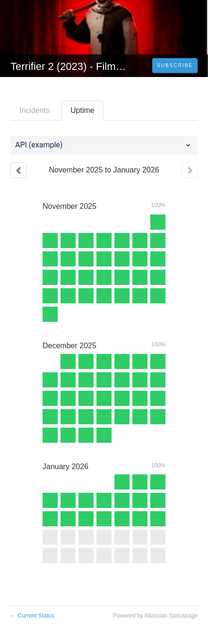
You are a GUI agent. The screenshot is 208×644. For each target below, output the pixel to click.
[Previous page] (18, 170)
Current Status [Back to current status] (32, 616)
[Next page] (190, 170)
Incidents (35, 110)
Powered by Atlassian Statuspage (155, 616)
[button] (175, 66)
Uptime (82, 110)
